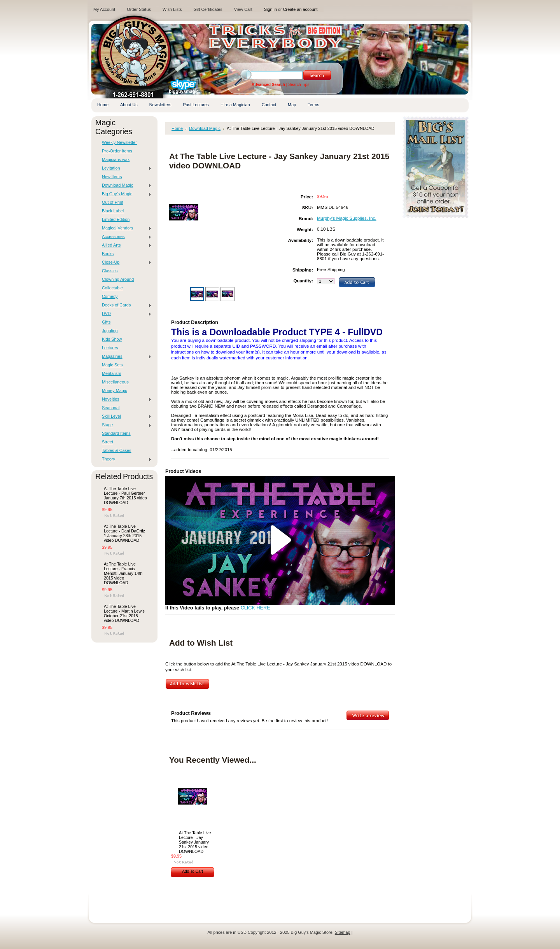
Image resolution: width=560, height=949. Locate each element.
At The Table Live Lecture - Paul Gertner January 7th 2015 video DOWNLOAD (125, 496)
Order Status (139, 9)
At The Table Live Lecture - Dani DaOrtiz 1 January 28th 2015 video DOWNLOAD (124, 533)
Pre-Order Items (117, 151)
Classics (110, 271)
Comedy (110, 296)
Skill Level (125, 417)
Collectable (112, 288)
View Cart (243, 9)
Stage (125, 425)
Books (108, 254)
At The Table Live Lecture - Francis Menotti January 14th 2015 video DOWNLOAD (123, 573)
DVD (125, 314)
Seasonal (111, 408)
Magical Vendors (125, 228)
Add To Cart (192, 871)
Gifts (106, 322)
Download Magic (125, 186)
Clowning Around (118, 279)
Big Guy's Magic (125, 194)
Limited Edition (116, 219)
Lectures (110, 348)
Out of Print (113, 202)
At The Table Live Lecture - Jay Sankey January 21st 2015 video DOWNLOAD (195, 842)
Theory (125, 459)
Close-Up (125, 263)
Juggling (110, 331)
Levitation (125, 168)
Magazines (125, 357)
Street (108, 442)
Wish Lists (172, 9)
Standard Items (116, 433)
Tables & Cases (117, 450)
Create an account (300, 9)
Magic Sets (112, 365)
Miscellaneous (115, 382)
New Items (112, 177)
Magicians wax (116, 159)
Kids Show (112, 339)
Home (177, 128)
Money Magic (115, 390)
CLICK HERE (255, 608)
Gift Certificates (208, 9)
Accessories (125, 237)
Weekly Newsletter (119, 142)
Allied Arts (125, 245)
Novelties (125, 399)
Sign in (270, 9)
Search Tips (299, 85)
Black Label (113, 211)
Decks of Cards (125, 305)
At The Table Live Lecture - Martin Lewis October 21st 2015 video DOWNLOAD (124, 613)
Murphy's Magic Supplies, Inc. (347, 218)
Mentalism (112, 373)
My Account (104, 9)
